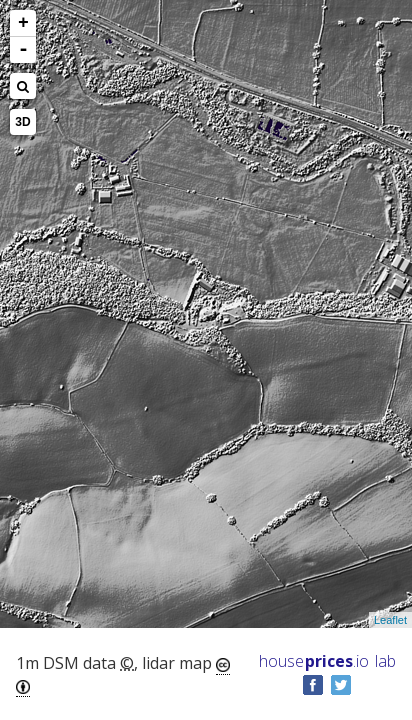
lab (385, 661)
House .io (314, 661)
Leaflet (390, 620)
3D (22, 122)
